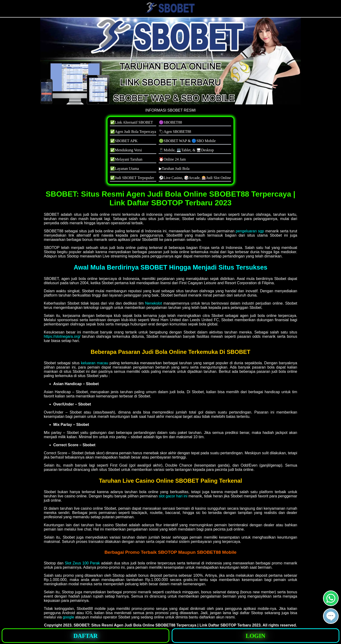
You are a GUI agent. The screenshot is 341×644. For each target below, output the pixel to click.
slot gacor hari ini (173, 496)
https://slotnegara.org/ (62, 336)
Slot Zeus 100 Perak (82, 563)
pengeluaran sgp (250, 231)
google (68, 617)
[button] (331, 616)
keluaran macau (95, 363)
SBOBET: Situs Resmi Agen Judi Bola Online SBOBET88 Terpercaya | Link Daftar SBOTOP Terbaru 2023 (167, 625)
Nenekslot (154, 303)
